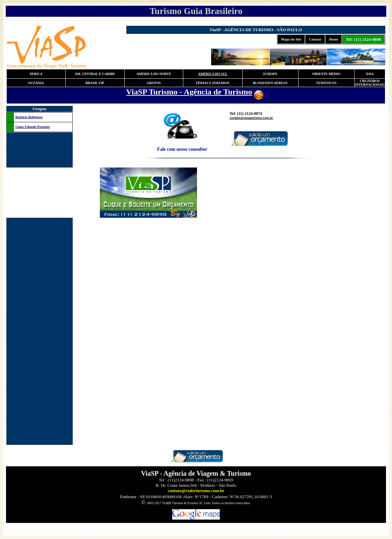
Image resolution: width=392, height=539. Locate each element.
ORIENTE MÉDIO (326, 74)
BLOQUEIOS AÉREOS (270, 83)
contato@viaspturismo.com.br (251, 118)
